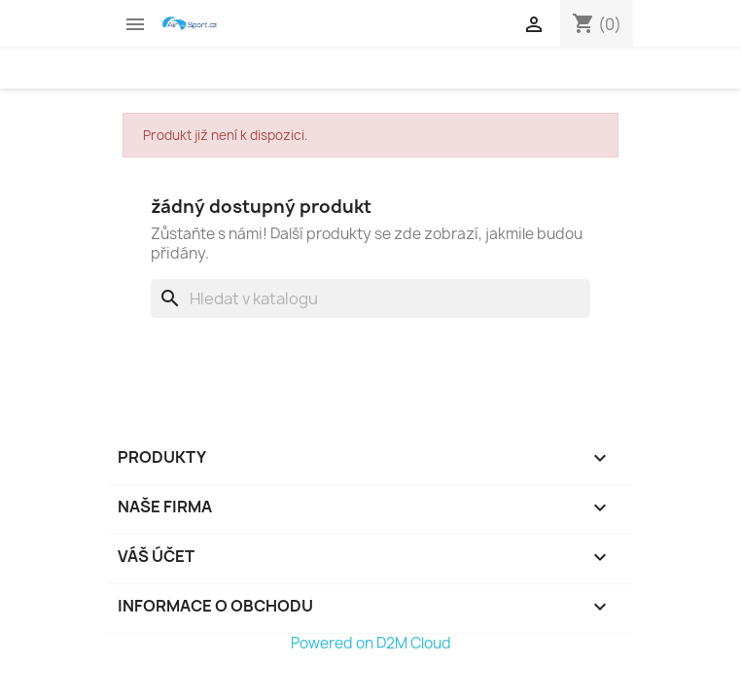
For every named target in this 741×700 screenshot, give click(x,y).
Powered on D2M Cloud (371, 643)
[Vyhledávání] (370, 298)
